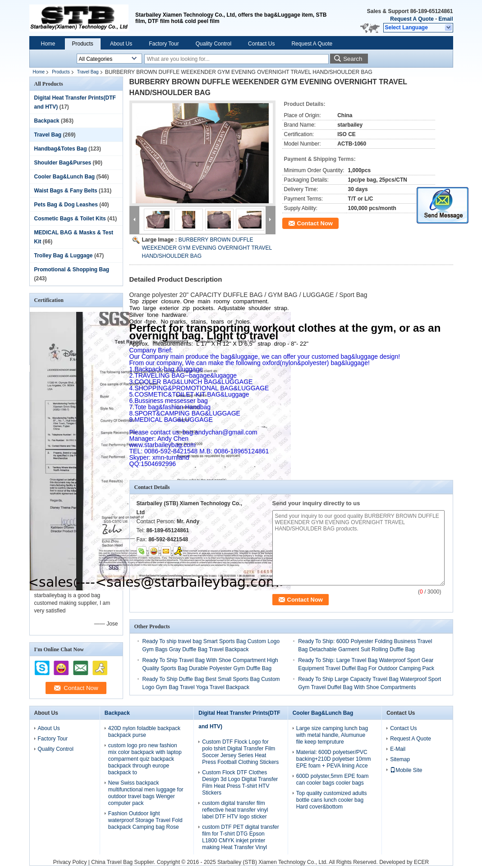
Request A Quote (412, 19)
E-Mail (398, 749)
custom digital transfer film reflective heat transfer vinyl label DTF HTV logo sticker (235, 810)
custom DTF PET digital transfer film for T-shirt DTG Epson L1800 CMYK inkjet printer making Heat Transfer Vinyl (241, 837)
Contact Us (261, 44)
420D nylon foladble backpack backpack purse (144, 732)
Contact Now (315, 223)
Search (353, 59)
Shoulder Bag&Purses (63, 163)
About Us (121, 44)
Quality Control (213, 44)
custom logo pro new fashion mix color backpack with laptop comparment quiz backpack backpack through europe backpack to (145, 759)
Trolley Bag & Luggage (64, 256)
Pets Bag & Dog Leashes (66, 205)
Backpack (47, 121)
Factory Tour (164, 44)
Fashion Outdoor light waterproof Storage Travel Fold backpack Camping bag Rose (145, 820)
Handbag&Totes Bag (61, 149)
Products (83, 44)
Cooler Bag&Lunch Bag (65, 177)
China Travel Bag (112, 862)
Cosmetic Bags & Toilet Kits (70, 219)
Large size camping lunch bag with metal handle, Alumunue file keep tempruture (332, 735)
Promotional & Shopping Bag (72, 270)
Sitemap (400, 759)
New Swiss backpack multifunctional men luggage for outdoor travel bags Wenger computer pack (146, 793)
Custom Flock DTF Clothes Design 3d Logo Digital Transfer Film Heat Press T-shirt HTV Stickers (240, 783)
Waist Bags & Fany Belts (66, 191)
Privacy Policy (70, 862)
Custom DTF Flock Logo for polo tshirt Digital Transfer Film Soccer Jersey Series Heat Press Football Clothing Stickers (240, 752)
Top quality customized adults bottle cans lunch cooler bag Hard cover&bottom (332, 800)
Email (445, 19)
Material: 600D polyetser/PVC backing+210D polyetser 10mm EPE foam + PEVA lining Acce (334, 759)
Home (48, 44)
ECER (421, 862)
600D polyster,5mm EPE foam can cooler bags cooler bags (333, 779)
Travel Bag (88, 72)
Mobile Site (406, 770)
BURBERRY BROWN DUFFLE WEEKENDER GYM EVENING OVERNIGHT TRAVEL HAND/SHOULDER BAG (207, 248)
